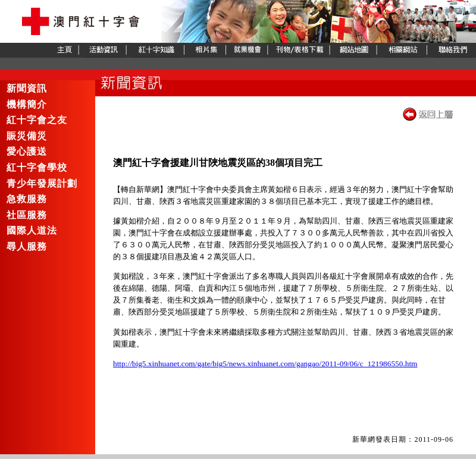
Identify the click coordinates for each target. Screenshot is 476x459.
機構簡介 (27, 105)
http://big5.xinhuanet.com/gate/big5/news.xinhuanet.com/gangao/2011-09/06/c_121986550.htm (265, 364)
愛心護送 (27, 152)
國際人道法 (32, 231)
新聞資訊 (27, 89)
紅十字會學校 (37, 168)
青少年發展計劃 (42, 184)
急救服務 (27, 199)
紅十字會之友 (37, 120)
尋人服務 (27, 247)
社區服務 (27, 215)
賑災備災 (27, 136)
